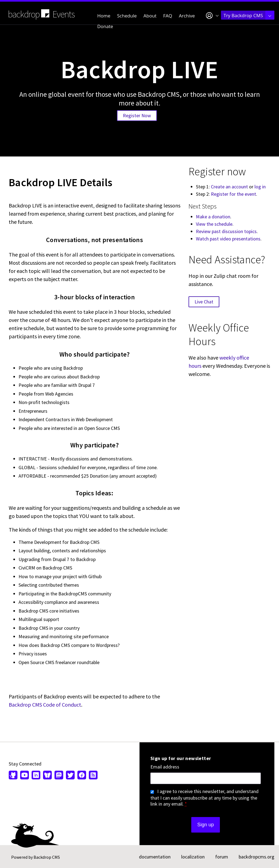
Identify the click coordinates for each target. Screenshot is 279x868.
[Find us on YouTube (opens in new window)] (25, 776)
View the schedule (214, 224)
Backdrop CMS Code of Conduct (45, 705)
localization (193, 857)
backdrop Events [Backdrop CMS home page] (41, 14)
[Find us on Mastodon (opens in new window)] (59, 776)
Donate (105, 26)
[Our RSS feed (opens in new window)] (93, 776)
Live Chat (204, 302)
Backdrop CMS (47, 857)
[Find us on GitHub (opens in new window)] (14, 776)
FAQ (168, 16)
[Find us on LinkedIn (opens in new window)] (36, 776)
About (150, 16)
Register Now (137, 115)
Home (104, 16)
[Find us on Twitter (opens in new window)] (70, 776)
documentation (155, 857)
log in (260, 187)
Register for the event (233, 194)
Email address (165, 767)
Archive (187, 16)
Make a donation (213, 217)
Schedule (127, 16)
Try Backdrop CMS (248, 15)
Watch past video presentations (228, 239)
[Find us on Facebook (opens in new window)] (82, 776)
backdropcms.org (257, 857)
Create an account (229, 187)
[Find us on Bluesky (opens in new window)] (47, 776)
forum (222, 857)
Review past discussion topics (226, 231)
